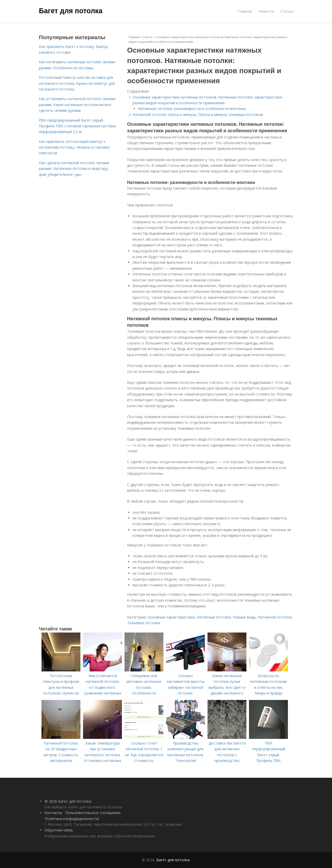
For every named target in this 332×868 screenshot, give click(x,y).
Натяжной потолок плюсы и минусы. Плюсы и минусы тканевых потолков (198, 114)
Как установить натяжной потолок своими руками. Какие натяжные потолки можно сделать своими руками (77, 105)
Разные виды (244, 617)
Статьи (287, 11)
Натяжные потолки (214, 617)
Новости (266, 11)
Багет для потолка (71, 11)
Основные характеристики (171, 617)
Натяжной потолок (275, 617)
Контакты (53, 813)
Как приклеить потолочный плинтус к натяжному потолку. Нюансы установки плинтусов (74, 147)
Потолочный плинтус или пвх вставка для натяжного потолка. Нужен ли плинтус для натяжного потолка (77, 83)
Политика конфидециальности (72, 819)
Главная (245, 11)
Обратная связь (59, 830)
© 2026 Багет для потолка (68, 801)
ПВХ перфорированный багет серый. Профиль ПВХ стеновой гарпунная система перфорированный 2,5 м (77, 126)
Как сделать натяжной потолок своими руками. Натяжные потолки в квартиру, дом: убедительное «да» (74, 169)
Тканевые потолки (144, 623)
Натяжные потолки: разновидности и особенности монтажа (192, 109)
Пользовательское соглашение (93, 813)
